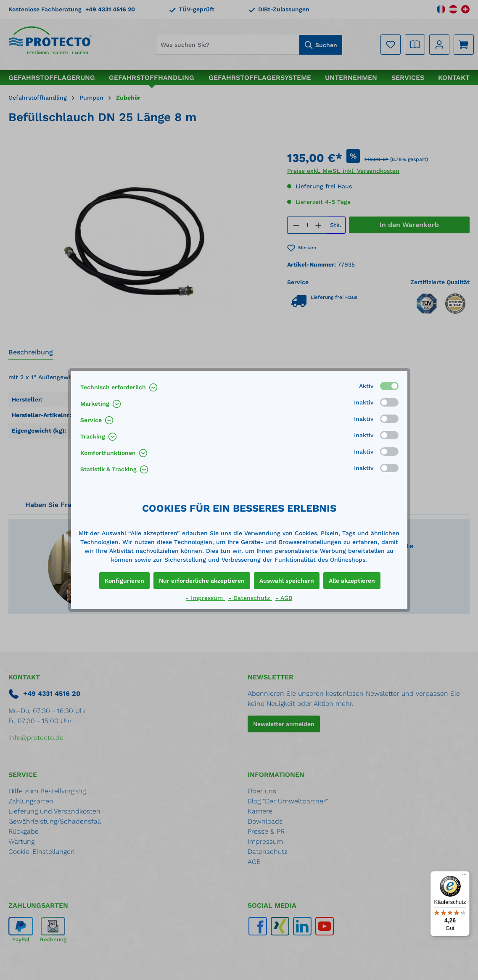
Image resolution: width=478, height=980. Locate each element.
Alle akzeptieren (352, 581)
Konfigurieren (124, 581)
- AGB (284, 598)
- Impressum (205, 598)
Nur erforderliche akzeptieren (202, 581)
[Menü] (465, 876)
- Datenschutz (250, 598)
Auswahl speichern (287, 581)
